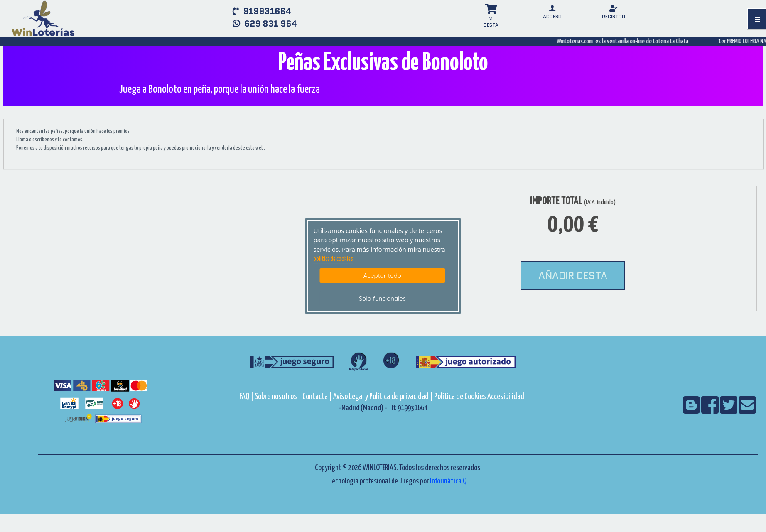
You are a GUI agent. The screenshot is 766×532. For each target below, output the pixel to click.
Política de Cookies (460, 397)
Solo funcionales (382, 298)
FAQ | (247, 397)
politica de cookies (333, 259)
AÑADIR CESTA (573, 276)
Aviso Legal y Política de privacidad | (384, 397)
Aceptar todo (382, 276)
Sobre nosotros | (278, 397)
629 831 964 (265, 24)
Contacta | (317, 397)
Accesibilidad (506, 397)
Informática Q (448, 481)
